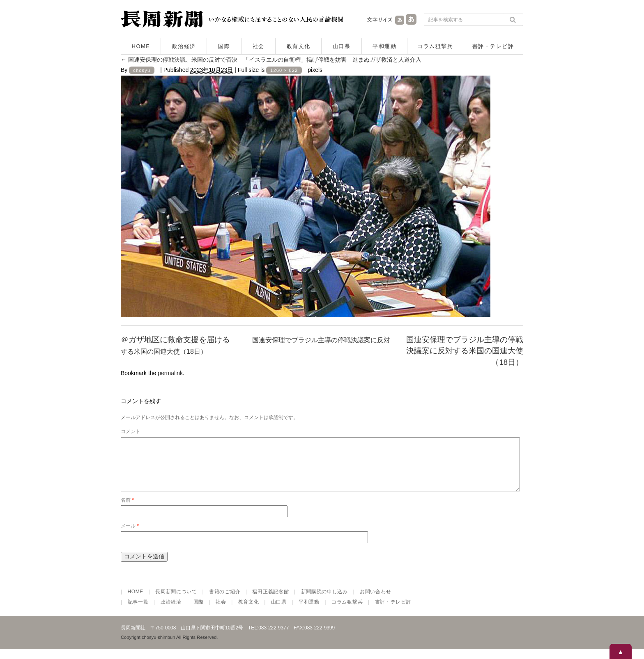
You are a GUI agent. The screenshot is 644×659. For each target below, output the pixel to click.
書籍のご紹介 (225, 601)
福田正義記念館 (270, 601)
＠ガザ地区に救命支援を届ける (175, 340)
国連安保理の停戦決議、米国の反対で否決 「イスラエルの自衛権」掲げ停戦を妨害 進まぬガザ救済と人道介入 (271, 60)
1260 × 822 (284, 70)
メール (130, 536)
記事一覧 (138, 612)
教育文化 (299, 46)
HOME (141, 46)
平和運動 (384, 46)
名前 (127, 510)
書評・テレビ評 (493, 46)
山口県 (342, 46)
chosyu (142, 70)
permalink (170, 373)
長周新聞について (176, 601)
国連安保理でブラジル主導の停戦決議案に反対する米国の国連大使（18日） (465, 351)
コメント (131, 431)
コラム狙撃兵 (435, 46)
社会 (259, 46)
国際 (224, 46)
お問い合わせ (375, 601)
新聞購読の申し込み (324, 601)
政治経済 (184, 46)
